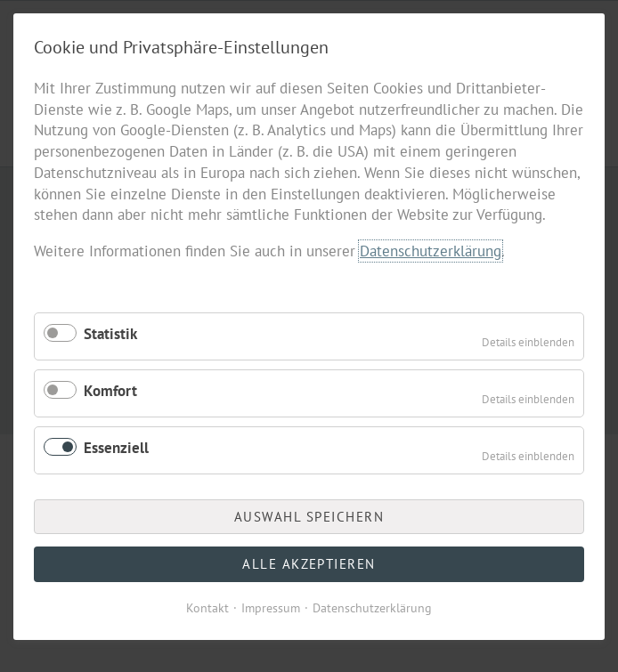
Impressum (271, 608)
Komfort (110, 391)
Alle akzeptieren (309, 564)
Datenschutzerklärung (431, 251)
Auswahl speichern (309, 517)
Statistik (110, 334)
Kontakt (207, 608)
